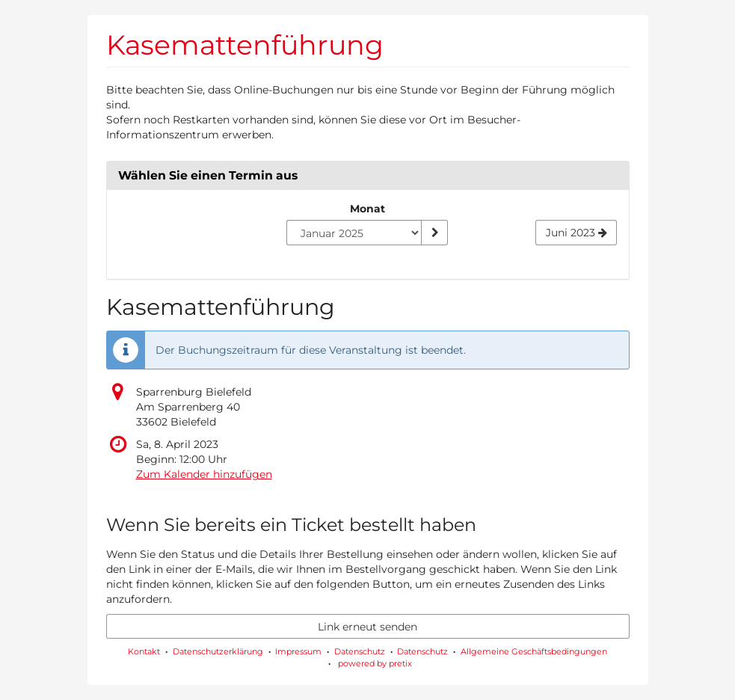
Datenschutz (360, 651)
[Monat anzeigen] (434, 233)
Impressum (298, 651)
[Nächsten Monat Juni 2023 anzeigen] (576, 233)
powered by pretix (375, 663)
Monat (367, 209)
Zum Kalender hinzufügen (204, 474)
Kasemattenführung (245, 45)
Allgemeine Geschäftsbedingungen (534, 651)
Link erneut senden (367, 627)
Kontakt (144, 651)
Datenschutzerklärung (218, 651)
